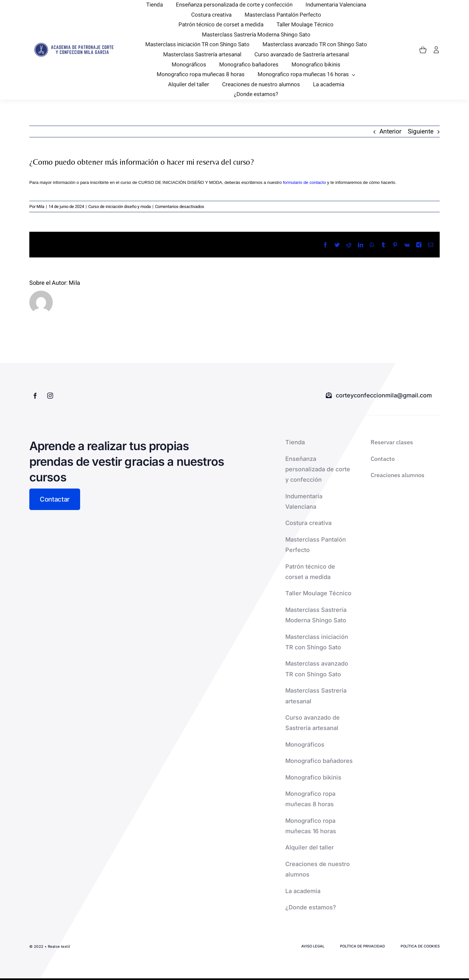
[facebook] (35, 395)
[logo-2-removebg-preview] (73, 45)
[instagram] (50, 395)
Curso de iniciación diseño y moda (120, 207)
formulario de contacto (305, 182)
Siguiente (421, 131)
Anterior (390, 131)
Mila (40, 207)
